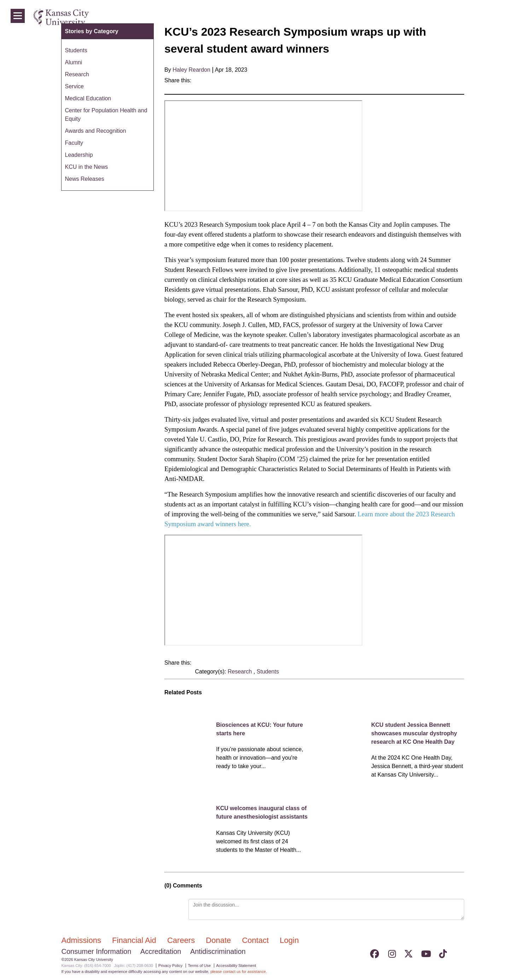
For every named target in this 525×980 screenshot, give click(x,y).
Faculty (74, 143)
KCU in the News (87, 167)
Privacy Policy (170, 966)
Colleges (416, 18)
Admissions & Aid (374, 18)
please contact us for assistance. (239, 972)
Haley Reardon (191, 70)
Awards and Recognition (96, 131)
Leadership (79, 155)
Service (74, 86)
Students (268, 672)
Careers (182, 940)
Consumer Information (97, 951)
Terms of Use (199, 966)
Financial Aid (135, 940)
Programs (448, 18)
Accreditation (161, 951)
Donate (219, 940)
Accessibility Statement (236, 966)
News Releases (85, 179)
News (475, 18)
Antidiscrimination (218, 951)
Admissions (83, 940)
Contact (256, 940)
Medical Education (88, 98)
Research (241, 672)
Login (497, 18)
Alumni (74, 62)
